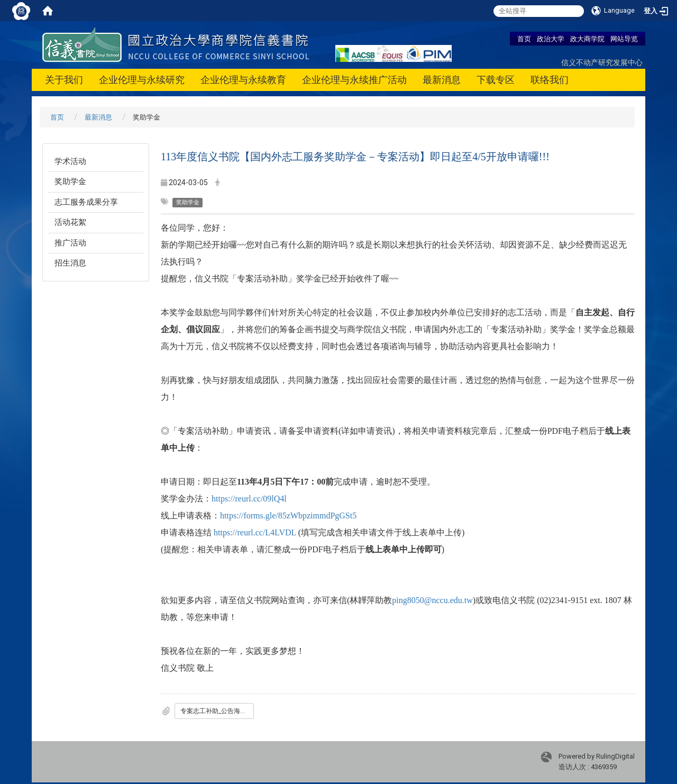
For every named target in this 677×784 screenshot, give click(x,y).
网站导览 (624, 39)
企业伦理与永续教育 (243, 80)
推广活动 (70, 243)
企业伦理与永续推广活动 (354, 80)
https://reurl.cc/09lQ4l (249, 499)
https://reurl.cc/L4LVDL (255, 532)
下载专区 (496, 80)
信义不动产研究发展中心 (602, 62)
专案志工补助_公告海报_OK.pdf (217, 711)
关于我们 (64, 80)
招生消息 (70, 263)
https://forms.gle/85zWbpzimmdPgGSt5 (288, 516)
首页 (524, 39)
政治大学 (551, 39)
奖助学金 (70, 181)
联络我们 (550, 80)
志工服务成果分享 (86, 202)
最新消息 (442, 80)
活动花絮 (70, 222)
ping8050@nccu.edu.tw (432, 600)
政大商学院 (587, 39)
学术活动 (70, 161)
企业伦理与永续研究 (142, 80)
